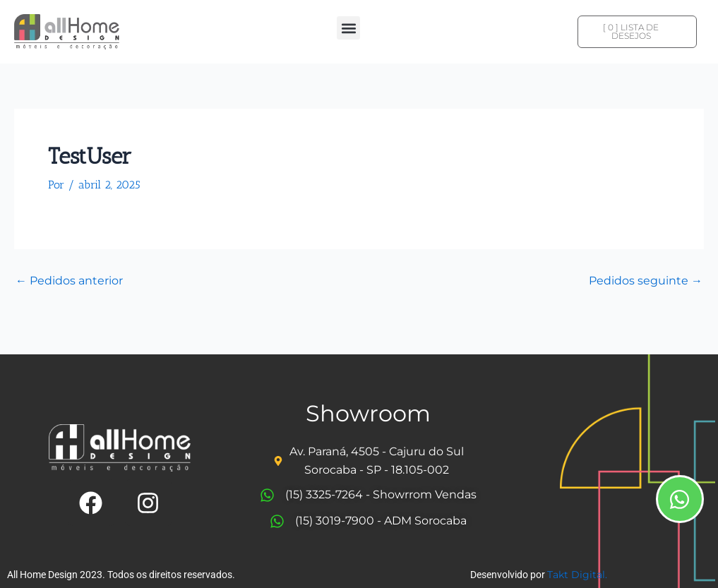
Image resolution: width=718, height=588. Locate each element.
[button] (348, 28)
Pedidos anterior (69, 281)
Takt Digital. (577, 575)
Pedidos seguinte (646, 281)
